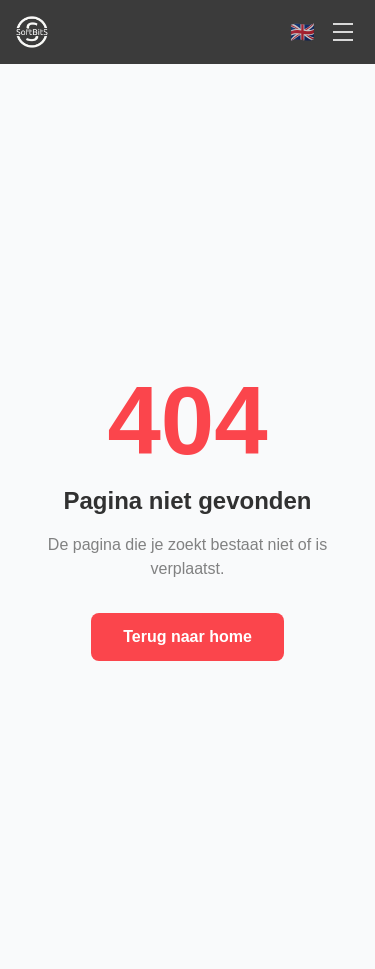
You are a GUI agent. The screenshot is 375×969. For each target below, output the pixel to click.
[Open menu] (343, 32)
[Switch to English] (302, 32)
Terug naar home (187, 636)
